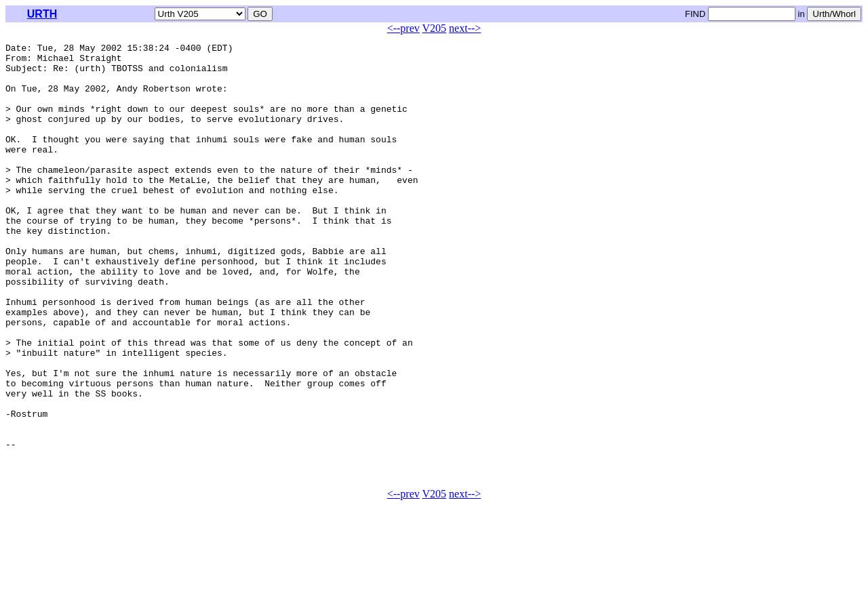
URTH (42, 14)
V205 (435, 28)
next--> (465, 28)
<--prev (403, 28)
